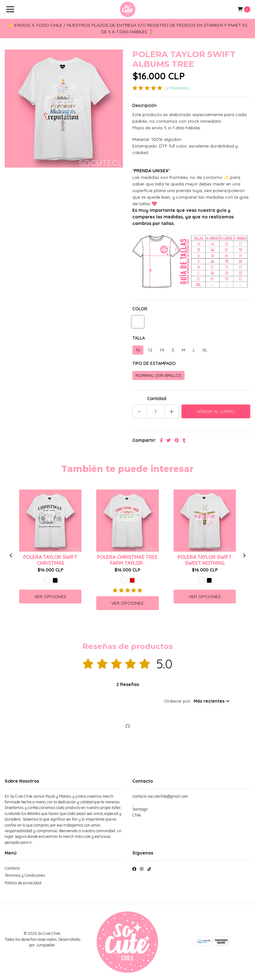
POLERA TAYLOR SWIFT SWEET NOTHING (205, 560)
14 (162, 350)
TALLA (139, 338)
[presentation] (11, 555)
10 (138, 350)
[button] (197, 701)
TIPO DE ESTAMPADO (154, 363)
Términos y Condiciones (25, 875)
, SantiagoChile (140, 809)
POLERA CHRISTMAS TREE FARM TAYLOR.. (127, 560)
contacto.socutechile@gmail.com (160, 796)
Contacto (12, 868)
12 (150, 350)
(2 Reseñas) (177, 88)
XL (205, 350)
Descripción (144, 105)
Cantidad (157, 399)
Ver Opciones (50, 597)
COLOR (140, 309)
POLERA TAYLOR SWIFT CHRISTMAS (50, 560)
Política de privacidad (23, 883)
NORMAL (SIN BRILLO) (158, 375)
